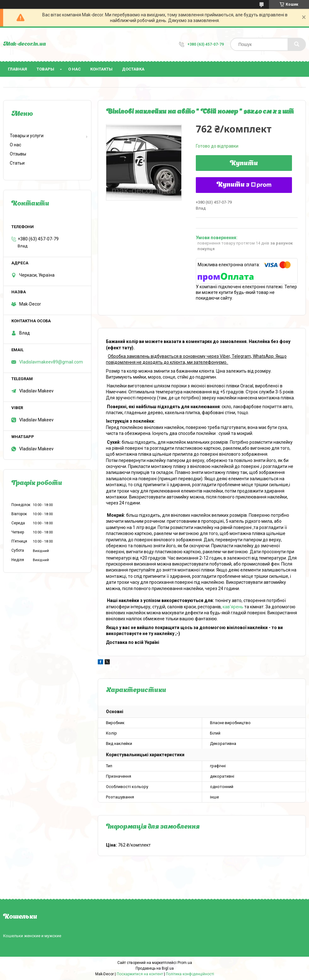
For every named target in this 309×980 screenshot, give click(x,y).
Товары (45, 69)
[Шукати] (297, 44)
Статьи (17, 163)
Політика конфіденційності (190, 974)
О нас (74, 69)
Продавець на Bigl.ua (155, 968)
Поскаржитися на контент (140, 974)
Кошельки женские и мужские (32, 936)
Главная (17, 69)
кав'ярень (233, 607)
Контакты (101, 69)
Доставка (133, 69)
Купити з (244, 185)
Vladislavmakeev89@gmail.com (51, 362)
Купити (244, 164)
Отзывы (18, 154)
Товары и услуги (27, 136)
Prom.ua (185, 963)
